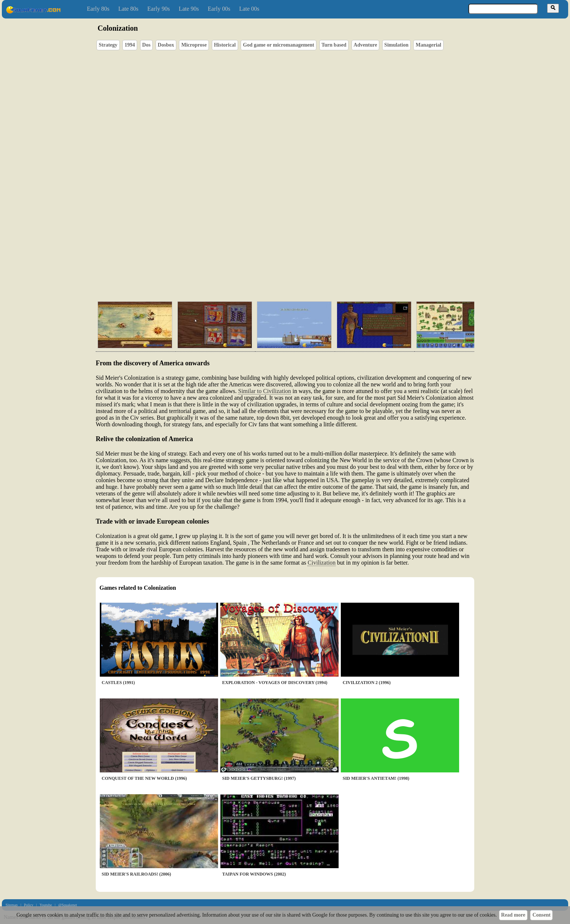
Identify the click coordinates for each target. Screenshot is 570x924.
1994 (130, 45)
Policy (29, 905)
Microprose (194, 45)
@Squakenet (67, 905)
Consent (541, 915)
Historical (225, 45)
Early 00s (219, 9)
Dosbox (166, 45)
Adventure (366, 45)
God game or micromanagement (279, 45)
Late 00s (249, 9)
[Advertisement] (306, 261)
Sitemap (12, 905)
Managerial (428, 45)
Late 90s (189, 9)
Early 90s (159, 9)
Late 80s (128, 9)
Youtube (46, 905)
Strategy (108, 45)
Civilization (322, 563)
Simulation (396, 45)
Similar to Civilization (264, 391)
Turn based (334, 45)
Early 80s (98, 9)
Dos (147, 45)
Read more (513, 915)
